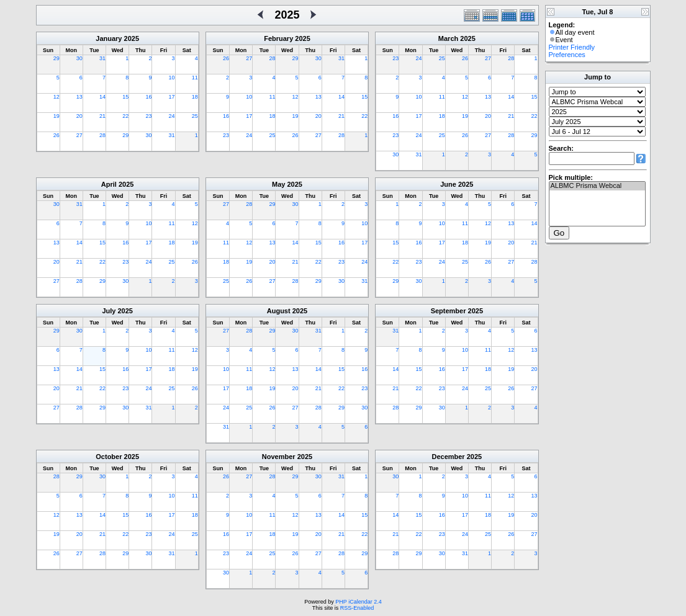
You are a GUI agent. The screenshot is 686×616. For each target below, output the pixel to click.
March (448, 38)
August (279, 311)
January (109, 38)
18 (195, 97)
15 (125, 97)
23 (148, 116)
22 (125, 116)
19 (56, 116)
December (448, 457)
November (279, 457)
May (278, 184)
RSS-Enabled (357, 608)
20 (79, 116)
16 (148, 97)
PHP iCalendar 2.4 (358, 602)
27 (79, 135)
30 (79, 58)
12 (56, 97)
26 (56, 135)
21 (102, 116)
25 (195, 116)
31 (102, 58)
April (109, 184)
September (449, 311)
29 (56, 58)
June (448, 184)
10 (172, 78)
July (109, 311)
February (278, 38)
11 (195, 78)
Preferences (567, 55)
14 (102, 97)
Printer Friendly (572, 47)
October (109, 457)
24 (172, 116)
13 (79, 97)
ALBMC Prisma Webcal (597, 186)
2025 (132, 38)
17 (172, 97)
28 (102, 135)
